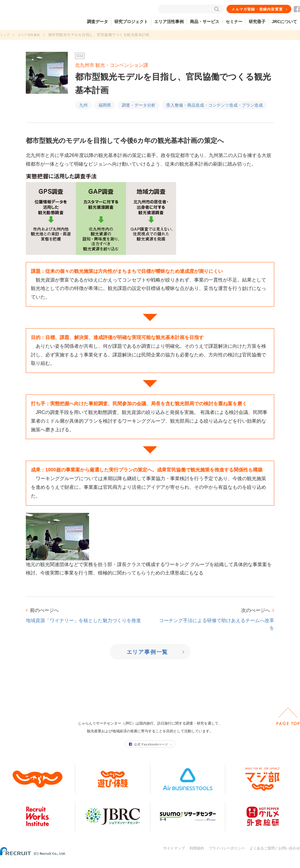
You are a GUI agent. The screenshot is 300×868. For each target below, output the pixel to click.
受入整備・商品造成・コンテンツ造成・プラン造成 (214, 105)
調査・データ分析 (139, 105)
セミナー (234, 22)
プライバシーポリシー (227, 855)
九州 (83, 105)
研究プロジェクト (131, 22)
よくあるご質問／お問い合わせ (275, 855)
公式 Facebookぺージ (149, 751)
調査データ (97, 22)
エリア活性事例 (169, 22)
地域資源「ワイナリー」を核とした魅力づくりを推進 (83, 620)
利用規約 (197, 855)
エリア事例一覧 (148, 652)
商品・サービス (205, 22)
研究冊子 (257, 22)
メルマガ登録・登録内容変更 (258, 9)
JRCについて (284, 22)
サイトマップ (174, 855)
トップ (6, 35)
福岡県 (105, 105)
